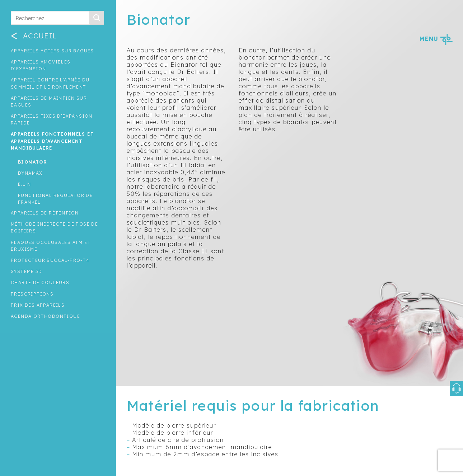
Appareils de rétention (45, 213)
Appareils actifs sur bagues (52, 51)
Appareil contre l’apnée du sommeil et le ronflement (50, 83)
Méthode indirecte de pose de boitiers (54, 227)
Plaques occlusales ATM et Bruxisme (51, 246)
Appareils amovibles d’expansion (41, 65)
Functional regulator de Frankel (55, 199)
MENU (436, 39)
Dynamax (30, 173)
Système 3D (26, 271)
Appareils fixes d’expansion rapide (52, 119)
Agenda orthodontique (45, 316)
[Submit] (97, 18)
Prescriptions (32, 294)
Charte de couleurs (40, 282)
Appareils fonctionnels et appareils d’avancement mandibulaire (52, 141)
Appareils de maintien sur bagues (49, 102)
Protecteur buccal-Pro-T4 (50, 260)
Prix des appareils (38, 305)
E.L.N (24, 184)
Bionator (32, 162)
